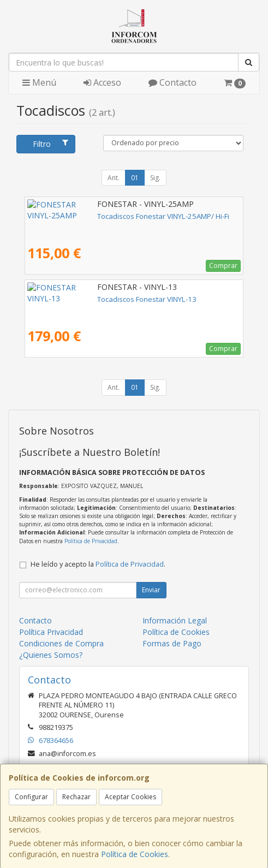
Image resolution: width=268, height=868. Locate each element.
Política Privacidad (51, 632)
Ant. (114, 178)
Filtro (50, 144)
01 (135, 178)
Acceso (102, 82)
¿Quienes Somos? (51, 655)
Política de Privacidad (91, 541)
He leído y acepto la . (98, 564)
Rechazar (76, 797)
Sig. (155, 178)
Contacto (172, 82)
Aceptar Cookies (130, 797)
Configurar (31, 797)
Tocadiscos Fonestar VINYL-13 (77, 299)
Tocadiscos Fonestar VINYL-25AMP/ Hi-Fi (93, 216)
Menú (39, 82)
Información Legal (175, 620)
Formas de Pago (172, 643)
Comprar (223, 266)
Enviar (151, 590)
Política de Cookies (135, 854)
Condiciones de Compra (61, 643)
